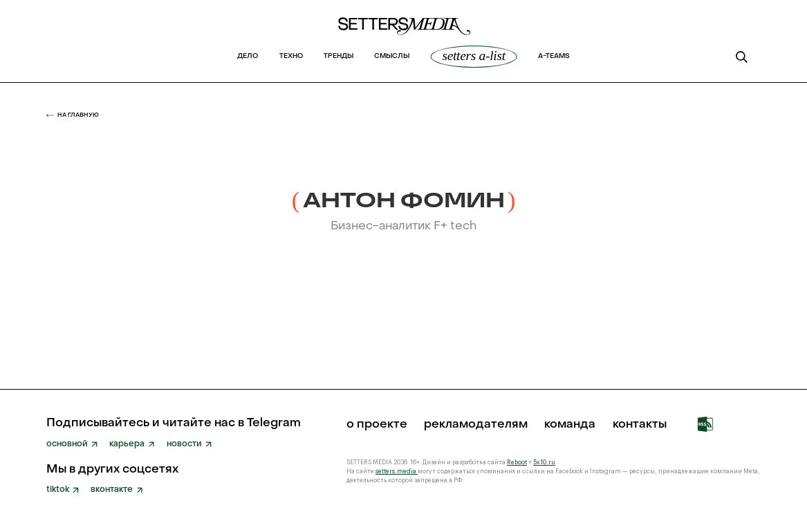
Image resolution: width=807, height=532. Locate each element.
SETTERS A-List (473, 56)
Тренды (338, 57)
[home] (403, 30)
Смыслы (392, 57)
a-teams (554, 57)
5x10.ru (544, 463)
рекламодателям (476, 425)
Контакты (640, 425)
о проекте (377, 425)
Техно (291, 57)
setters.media (397, 472)
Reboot (517, 463)
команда (570, 425)
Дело (248, 57)
